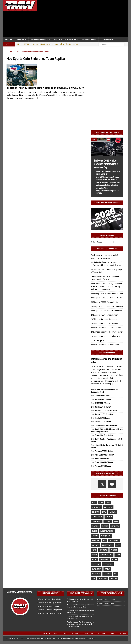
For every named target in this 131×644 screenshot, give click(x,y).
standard (104, 560)
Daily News (20, 40)
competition (97, 517)
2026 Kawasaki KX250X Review (102, 462)
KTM (105, 540)
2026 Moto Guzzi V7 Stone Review (105, 345)
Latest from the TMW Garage (107, 133)
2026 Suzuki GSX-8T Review (101, 399)
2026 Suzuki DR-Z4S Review (101, 422)
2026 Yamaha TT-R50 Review (101, 466)
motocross (114, 540)
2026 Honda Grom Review (100, 459)
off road (103, 550)
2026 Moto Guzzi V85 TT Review (104, 323)
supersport (97, 569)
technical (96, 574)
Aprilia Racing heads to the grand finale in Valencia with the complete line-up (81, 606)
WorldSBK (103, 578)
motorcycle (107, 545)
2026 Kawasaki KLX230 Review (102, 435)
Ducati (108, 521)
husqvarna (106, 536)
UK (115, 574)
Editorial (76, 633)
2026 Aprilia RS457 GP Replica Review (106, 298)
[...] (111, 384)
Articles (9, 40)
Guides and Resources (39, 40)
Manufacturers (88, 40)
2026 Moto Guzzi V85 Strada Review (106, 328)
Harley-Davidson (107, 531)
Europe (105, 526)
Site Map (123, 633)
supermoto (108, 564)
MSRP (118, 545)
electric (95, 526)
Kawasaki (96, 540)
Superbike (96, 564)
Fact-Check (101, 633)
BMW (104, 512)
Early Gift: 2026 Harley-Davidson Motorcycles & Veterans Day (106, 164)
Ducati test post (97, 340)
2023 (101, 502)
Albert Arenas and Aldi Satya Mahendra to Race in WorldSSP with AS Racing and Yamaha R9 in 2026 (107, 286)
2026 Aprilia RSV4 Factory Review (104, 315)
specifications (106, 555)
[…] (36, 98)
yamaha (113, 578)
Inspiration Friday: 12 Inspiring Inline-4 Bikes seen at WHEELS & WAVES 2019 (45, 88)
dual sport (97, 521)
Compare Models (107, 40)
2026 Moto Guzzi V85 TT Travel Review (107, 332)
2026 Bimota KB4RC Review (101, 418)
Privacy (65, 633)
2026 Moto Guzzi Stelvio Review (104, 319)
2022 (94, 502)
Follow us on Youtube (105, 604)
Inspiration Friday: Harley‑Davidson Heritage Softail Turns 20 (108, 191)
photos (114, 550)
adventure (96, 507)
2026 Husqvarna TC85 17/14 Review (104, 411)
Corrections (88, 633)
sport (94, 560)
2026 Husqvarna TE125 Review (102, 414)
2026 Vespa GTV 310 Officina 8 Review (107, 294)
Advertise (46, 633)
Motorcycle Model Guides (65, 40)
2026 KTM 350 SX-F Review (100, 403)
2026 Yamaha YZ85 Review (100, 396)
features (115, 526)
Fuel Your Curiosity (107, 352)
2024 (108, 502)
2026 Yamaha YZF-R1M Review (102, 451)
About (56, 633)
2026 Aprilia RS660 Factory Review (105, 302)
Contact (112, 633)
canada (113, 512)
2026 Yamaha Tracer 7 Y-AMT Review (104, 426)
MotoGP (95, 545)
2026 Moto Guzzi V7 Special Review (105, 336)
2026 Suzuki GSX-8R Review (101, 407)
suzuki (107, 569)
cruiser (109, 517)
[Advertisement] (82, 19)
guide (94, 531)
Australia (108, 507)
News (94, 550)
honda (95, 536)
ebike (116, 521)
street (114, 560)
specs (118, 555)
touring (107, 574)
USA (93, 578)
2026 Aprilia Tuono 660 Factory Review (107, 306)
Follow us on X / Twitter (106, 599)
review (95, 555)
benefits (95, 512)
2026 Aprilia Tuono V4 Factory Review (106, 311)
